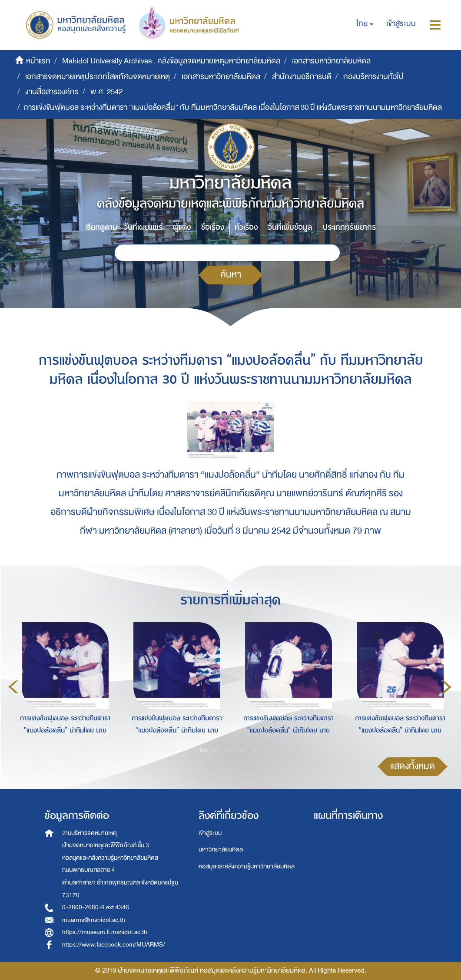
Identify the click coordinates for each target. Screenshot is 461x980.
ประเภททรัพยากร (349, 227)
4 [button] (243, 750)
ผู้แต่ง (182, 227)
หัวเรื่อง (246, 227)
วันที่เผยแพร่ (143, 227)
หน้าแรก (38, 61)
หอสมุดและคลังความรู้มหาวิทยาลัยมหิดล (247, 866)
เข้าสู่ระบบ (210, 833)
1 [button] (204, 750)
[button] (365, 24)
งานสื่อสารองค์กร (52, 92)
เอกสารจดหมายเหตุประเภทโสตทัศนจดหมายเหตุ (98, 77)
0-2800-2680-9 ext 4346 (96, 907)
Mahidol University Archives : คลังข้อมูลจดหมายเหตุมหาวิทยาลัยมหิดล (171, 61)
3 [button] (230, 750)
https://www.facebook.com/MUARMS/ (114, 945)
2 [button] (217, 750)
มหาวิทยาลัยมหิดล (221, 850)
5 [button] (256, 750)
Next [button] (446, 687)
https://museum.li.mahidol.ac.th (105, 932)
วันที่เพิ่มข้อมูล (290, 227)
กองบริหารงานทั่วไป (373, 77)
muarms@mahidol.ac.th (94, 920)
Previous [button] (13, 687)
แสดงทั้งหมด (413, 766)
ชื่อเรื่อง (213, 227)
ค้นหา (231, 275)
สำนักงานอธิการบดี (302, 77)
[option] (63, 686)
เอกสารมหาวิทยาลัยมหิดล (331, 61)
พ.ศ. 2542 (106, 92)
